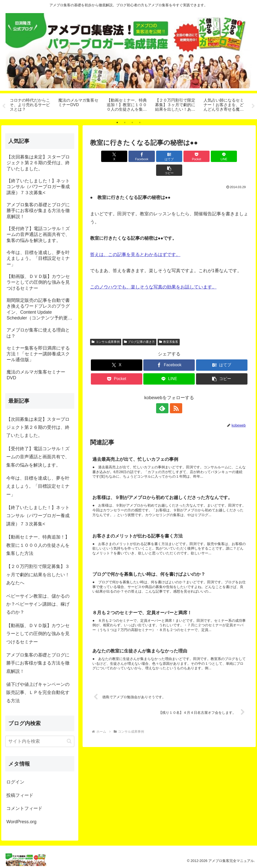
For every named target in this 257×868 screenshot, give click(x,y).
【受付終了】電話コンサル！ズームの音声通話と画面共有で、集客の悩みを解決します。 (38, 457)
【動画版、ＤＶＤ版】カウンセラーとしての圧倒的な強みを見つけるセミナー (38, 634)
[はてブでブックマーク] (156, 156)
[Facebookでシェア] (129, 156)
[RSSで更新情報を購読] (175, 394)
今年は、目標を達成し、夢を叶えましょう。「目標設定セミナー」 (38, 486)
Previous (4, 106)
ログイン (15, 782)
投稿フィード (20, 795)
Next (253, 106)
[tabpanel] (31, 105)
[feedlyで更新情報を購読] (163, 394)
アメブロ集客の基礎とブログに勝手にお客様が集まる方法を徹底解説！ (38, 663)
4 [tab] (140, 122)
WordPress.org (21, 822)
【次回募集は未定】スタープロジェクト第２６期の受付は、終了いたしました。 (38, 427)
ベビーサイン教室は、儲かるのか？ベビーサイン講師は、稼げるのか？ (38, 604)
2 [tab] (125, 122)
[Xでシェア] (103, 156)
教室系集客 (169, 328)
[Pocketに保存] (182, 156)
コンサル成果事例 (106, 328)
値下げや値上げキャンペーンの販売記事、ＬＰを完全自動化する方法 (38, 693)
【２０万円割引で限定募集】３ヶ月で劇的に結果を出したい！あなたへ (38, 575)
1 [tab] (117, 122)
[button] (236, 156)
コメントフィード (24, 809)
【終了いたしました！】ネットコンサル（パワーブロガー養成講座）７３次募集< (38, 516)
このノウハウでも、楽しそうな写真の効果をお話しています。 (153, 273)
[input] (40, 741)
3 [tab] (132, 122)
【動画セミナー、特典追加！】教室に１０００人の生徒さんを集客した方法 (38, 545)
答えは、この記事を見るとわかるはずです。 (135, 241)
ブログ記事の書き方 (140, 328)
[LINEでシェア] (209, 156)
